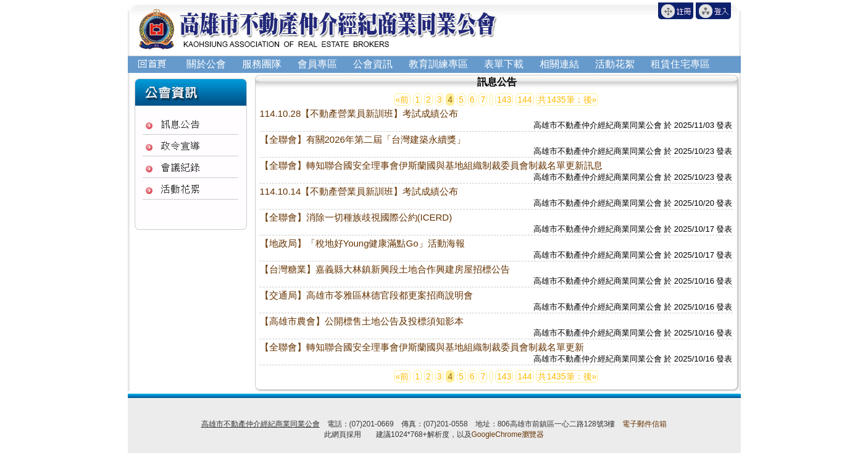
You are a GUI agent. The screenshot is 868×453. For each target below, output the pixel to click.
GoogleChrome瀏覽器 (508, 434)
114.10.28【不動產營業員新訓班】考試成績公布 (359, 113)
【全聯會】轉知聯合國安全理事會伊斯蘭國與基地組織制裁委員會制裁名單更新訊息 (431, 165)
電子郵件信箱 (645, 424)
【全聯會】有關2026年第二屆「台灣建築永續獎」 (363, 139)
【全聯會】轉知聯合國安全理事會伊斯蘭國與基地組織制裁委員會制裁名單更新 (422, 347)
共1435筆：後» (567, 99)
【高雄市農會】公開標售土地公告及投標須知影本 (362, 321)
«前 (403, 99)
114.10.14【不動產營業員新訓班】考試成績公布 (359, 191)
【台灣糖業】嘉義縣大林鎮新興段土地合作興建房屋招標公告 (385, 269)
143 (504, 99)
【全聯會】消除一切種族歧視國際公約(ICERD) (356, 217)
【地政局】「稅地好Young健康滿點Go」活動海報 (362, 243)
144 (524, 99)
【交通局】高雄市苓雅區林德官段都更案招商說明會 (366, 295)
